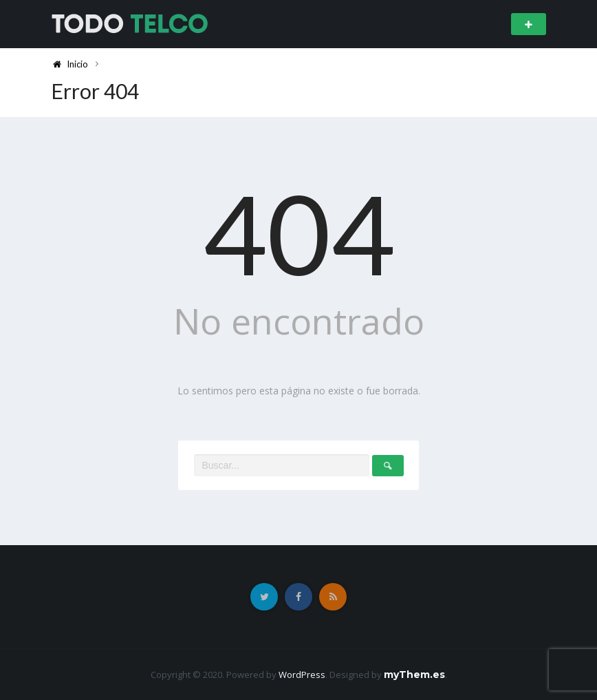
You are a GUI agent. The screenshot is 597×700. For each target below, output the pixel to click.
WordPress (302, 675)
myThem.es (414, 675)
